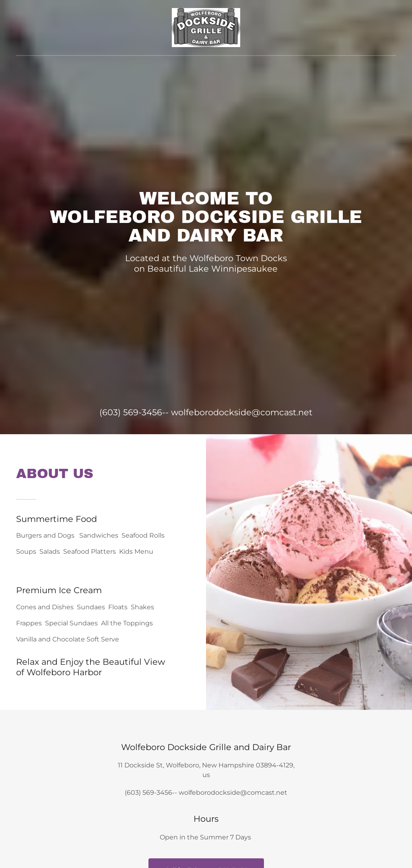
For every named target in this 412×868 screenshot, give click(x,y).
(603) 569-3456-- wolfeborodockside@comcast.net (206, 412)
